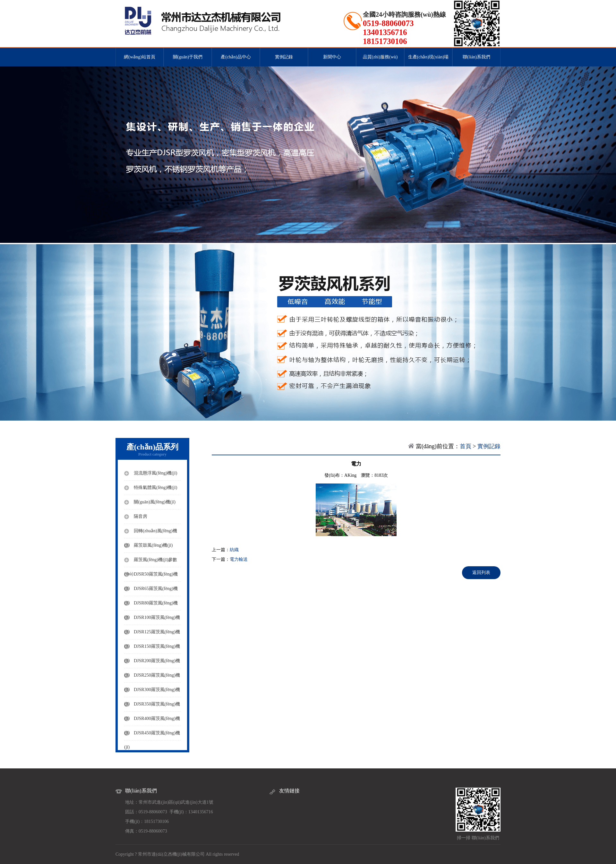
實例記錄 (284, 57)
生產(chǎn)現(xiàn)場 (428, 57)
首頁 (466, 446)
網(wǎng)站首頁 (139, 57)
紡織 (234, 550)
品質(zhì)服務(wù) (380, 57)
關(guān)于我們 (188, 57)
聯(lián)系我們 (476, 57)
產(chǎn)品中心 (236, 57)
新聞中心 (332, 57)
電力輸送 (239, 559)
